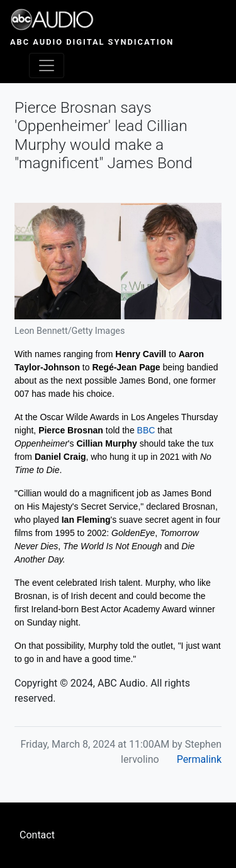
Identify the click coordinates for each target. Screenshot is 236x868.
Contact (37, 835)
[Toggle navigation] (47, 66)
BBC (146, 430)
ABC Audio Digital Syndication (92, 42)
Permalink (199, 759)
